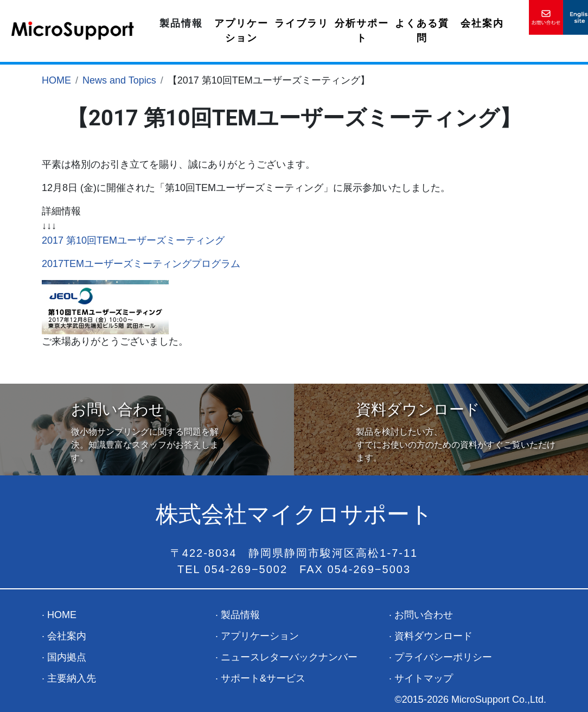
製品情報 (181, 23)
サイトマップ (424, 678)
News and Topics (119, 80)
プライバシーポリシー (443, 657)
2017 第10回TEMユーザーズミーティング (133, 240)
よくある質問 (422, 31)
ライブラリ (302, 23)
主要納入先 (72, 678)
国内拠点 (67, 657)
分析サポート (362, 31)
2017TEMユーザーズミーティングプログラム (141, 264)
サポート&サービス (263, 678)
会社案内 (482, 23)
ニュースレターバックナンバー (289, 657)
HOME (56, 80)
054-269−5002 (246, 569)
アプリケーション (241, 31)
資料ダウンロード (433, 636)
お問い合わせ (424, 615)
